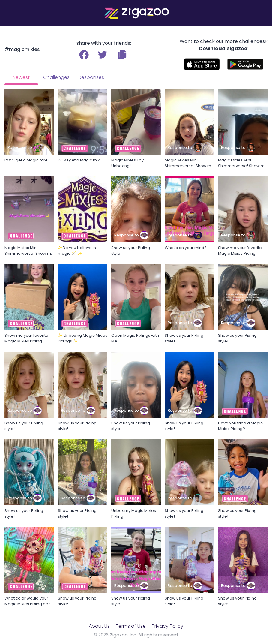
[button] (122, 55)
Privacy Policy (167, 626)
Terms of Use (131, 626)
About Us (99, 626)
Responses (91, 77)
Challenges (56, 77)
